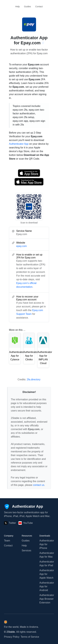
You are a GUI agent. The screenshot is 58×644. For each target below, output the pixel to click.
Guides (28, 7)
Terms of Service (30, 637)
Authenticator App (19, 144)
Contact (39, 7)
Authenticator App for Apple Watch (47, 574)
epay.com (21, 246)
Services (26, 551)
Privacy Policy (12, 637)
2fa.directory (34, 379)
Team (7, 541)
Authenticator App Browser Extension (47, 599)
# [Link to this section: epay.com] (43, 43)
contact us (39, 485)
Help (18, 7)
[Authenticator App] (24, 507)
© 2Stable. (10, 632)
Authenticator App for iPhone (47, 544)
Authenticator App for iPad (47, 564)
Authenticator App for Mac (47, 555)
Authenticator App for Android (47, 586)
